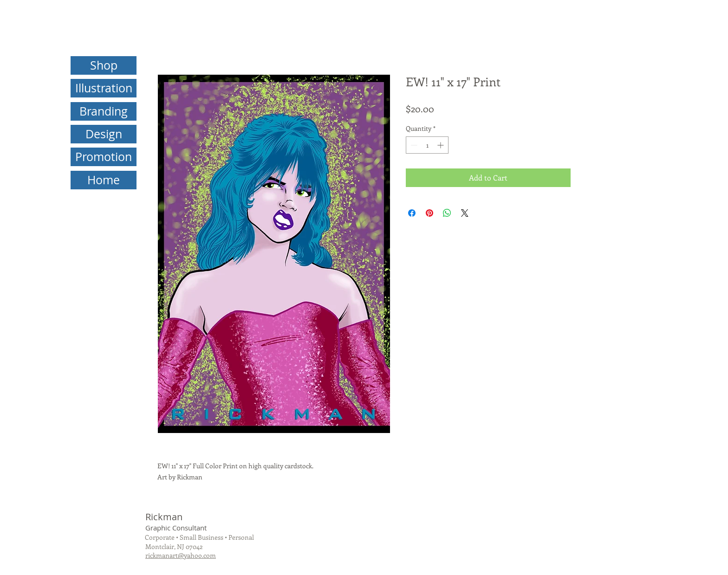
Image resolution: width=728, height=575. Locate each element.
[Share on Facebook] (412, 213)
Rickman (164, 517)
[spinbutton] (427, 145)
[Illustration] (104, 88)
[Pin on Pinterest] (429, 213)
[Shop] (104, 65)
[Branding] (104, 111)
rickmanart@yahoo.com (181, 555)
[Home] (104, 180)
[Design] (104, 134)
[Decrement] (413, 145)
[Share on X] (465, 213)
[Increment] (441, 145)
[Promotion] (104, 157)
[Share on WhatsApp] (447, 213)
